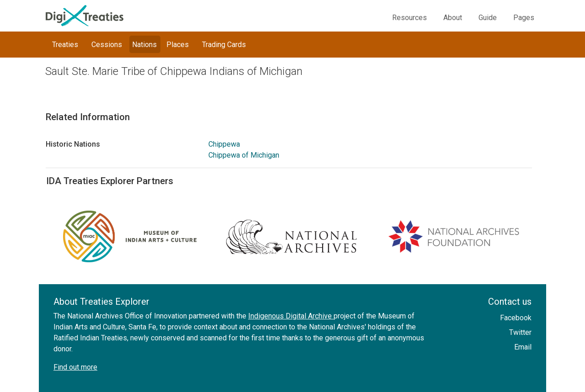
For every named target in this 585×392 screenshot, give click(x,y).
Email (523, 347)
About (453, 18)
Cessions (107, 45)
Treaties (65, 45)
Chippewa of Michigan (244, 155)
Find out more (75, 367)
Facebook (516, 318)
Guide (488, 18)
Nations (144, 45)
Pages (524, 18)
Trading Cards (224, 45)
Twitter (520, 332)
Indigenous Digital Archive (291, 316)
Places (178, 45)
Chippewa (224, 144)
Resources (409, 18)
